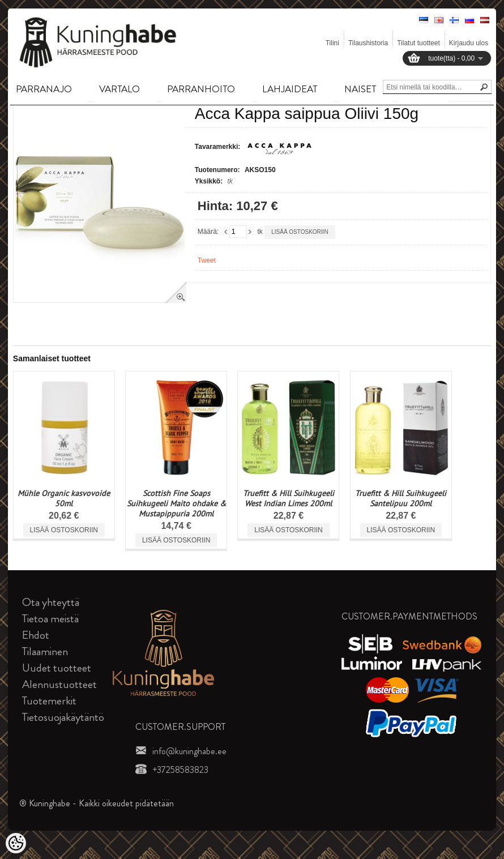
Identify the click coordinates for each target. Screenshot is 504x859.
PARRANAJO (44, 89)
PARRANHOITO (201, 89)
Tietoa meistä (50, 619)
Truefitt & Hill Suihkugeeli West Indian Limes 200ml (289, 498)
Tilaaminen (45, 651)
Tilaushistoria (368, 43)
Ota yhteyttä (51, 602)
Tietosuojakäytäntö (63, 717)
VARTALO (119, 89)
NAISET (360, 89)
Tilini (332, 43)
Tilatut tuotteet (418, 43)
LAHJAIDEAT (290, 89)
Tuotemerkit (49, 701)
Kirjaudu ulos (469, 43)
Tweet (207, 260)
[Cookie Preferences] (16, 843)
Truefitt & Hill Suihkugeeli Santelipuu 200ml (401, 498)
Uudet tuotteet (57, 668)
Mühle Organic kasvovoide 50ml (64, 498)
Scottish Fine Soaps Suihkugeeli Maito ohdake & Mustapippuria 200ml (176, 503)
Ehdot (36, 635)
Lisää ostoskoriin (300, 232)
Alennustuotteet (59, 684)
